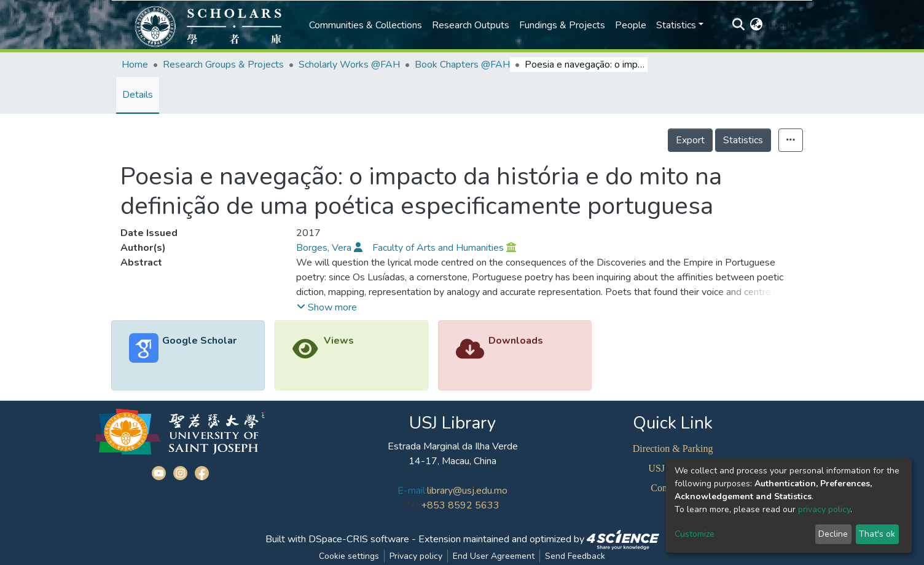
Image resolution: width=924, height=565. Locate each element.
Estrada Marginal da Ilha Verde (453, 446)
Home (135, 65)
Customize (695, 534)
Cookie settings (349, 556)
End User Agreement (494, 556)
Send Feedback (575, 556)
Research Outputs (471, 25)
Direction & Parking (673, 448)
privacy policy (824, 509)
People (631, 25)
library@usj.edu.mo (467, 491)
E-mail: (412, 491)
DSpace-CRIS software (359, 539)
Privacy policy (416, 556)
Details (138, 95)
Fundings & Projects (562, 25)
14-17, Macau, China (452, 461)
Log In (781, 25)
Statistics (743, 140)
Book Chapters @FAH (462, 65)
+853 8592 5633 (460, 505)
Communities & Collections (366, 25)
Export (690, 140)
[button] (757, 25)
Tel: (413, 505)
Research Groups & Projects (223, 65)
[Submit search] (739, 25)
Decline (833, 534)
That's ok (877, 534)
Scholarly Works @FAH (349, 65)
